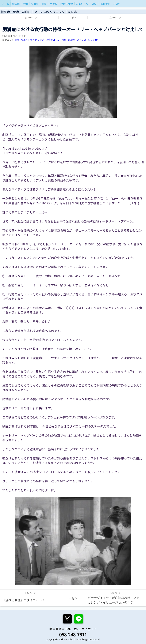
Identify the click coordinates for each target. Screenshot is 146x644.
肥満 (17, 40)
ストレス (82, 40)
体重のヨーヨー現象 (56, 40)
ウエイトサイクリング (33, 40)
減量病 (72, 40)
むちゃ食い (94, 40)
